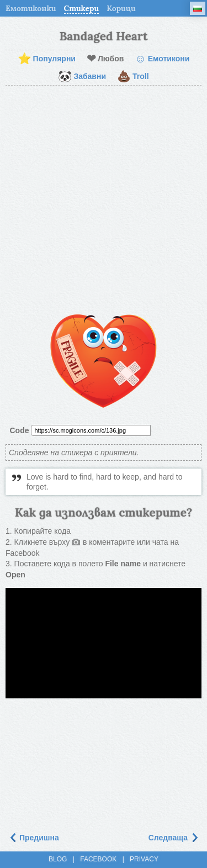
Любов (105, 59)
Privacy (144, 859)
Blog (58, 859)
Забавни (82, 77)
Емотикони (162, 59)
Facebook (98, 859)
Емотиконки (31, 8)
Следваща (174, 838)
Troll (133, 77)
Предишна (34, 838)
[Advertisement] (104, 200)
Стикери (82, 8)
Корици (121, 8)
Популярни (47, 59)
